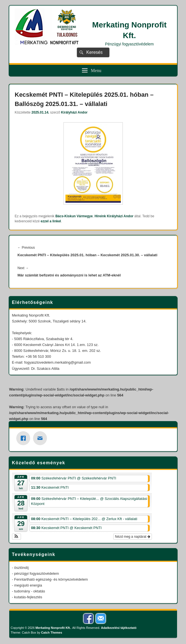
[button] (17, 537)
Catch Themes (52, 633)
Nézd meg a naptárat (132, 537)
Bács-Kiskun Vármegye (74, 216)
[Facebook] (25, 438)
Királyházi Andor (74, 112)
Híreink (100, 216)
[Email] (41, 438)
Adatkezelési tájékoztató (119, 628)
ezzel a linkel (51, 221)
